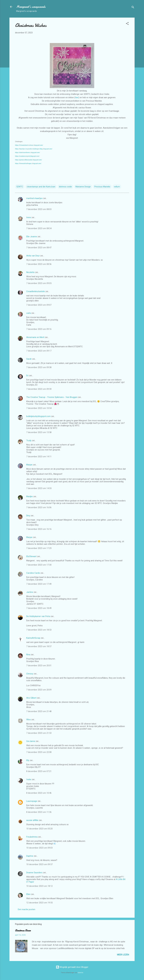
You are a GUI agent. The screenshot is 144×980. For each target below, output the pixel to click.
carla (29, 313)
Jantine (30, 592)
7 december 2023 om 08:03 (39, 209)
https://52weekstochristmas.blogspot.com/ (29, 145)
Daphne (30, 856)
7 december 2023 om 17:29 (39, 548)
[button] (127, 24)
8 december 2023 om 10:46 (39, 793)
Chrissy (30, 674)
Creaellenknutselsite (36, 291)
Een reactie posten (27, 909)
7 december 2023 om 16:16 (39, 529)
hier (77, 97)
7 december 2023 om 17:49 (39, 584)
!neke (29, 779)
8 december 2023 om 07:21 (39, 771)
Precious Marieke (102, 187)
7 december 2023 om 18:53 (39, 630)
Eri (28, 376)
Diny (28, 516)
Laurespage (32, 801)
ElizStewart (31, 556)
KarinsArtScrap (33, 638)
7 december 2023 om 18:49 (39, 608)
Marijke (30, 496)
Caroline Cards (33, 573)
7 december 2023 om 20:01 (39, 666)
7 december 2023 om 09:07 (39, 305)
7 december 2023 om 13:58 (39, 432)
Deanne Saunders (34, 873)
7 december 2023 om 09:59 (39, 389)
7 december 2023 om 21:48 (39, 711)
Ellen (28, 894)
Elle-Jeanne (32, 237)
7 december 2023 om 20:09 (39, 690)
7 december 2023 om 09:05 (39, 283)
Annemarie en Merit (35, 337)
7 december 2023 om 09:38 (39, 367)
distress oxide (65, 187)
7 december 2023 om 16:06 (39, 507)
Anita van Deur (33, 256)
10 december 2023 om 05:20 (39, 829)
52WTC (20, 187)
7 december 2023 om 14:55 (39, 488)
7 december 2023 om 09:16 (39, 329)
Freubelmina (32, 837)
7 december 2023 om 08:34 (39, 228)
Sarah (29, 359)
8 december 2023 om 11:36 (39, 812)
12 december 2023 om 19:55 (39, 903)
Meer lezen (123, 955)
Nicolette (30, 272)
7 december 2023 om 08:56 (39, 264)
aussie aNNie (32, 820)
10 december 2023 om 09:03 (39, 848)
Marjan (30, 465)
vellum (117, 187)
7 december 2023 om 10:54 (39, 408)
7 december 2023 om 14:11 (39, 457)
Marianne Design (83, 187)
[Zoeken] (133, 8)
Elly (28, 760)
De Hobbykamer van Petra (38, 616)
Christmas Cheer (23, 931)
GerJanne (31, 741)
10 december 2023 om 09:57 (39, 864)
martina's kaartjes (34, 198)
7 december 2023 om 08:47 (39, 248)
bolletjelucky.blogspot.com (38, 416)
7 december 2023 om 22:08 (39, 752)
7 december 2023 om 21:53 (39, 733)
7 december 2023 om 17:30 (39, 565)
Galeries (80, 973)
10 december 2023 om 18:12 (39, 886)
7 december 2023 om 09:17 (39, 351)
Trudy (29, 440)
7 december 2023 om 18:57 (39, 646)
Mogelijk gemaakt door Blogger (72, 967)
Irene (29, 217)
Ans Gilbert (32, 698)
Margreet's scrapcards (31, 7)
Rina (28, 655)
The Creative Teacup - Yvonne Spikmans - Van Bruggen (52, 397)
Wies (29, 720)
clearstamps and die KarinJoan (41, 187)
